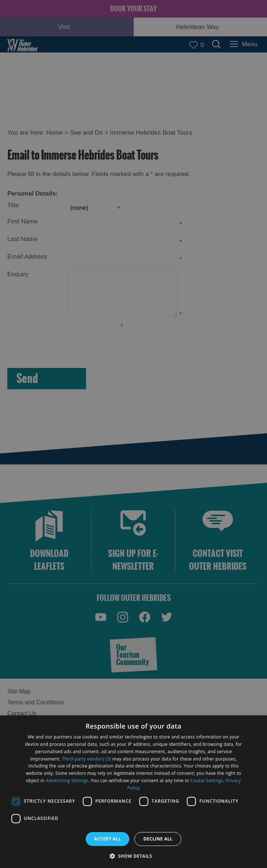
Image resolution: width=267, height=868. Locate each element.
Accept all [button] (108, 839)
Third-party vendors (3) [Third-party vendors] (87, 759)
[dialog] (133, 792)
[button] (134, 855)
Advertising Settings (67, 781)
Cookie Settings (207, 781)
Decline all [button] (158, 839)
